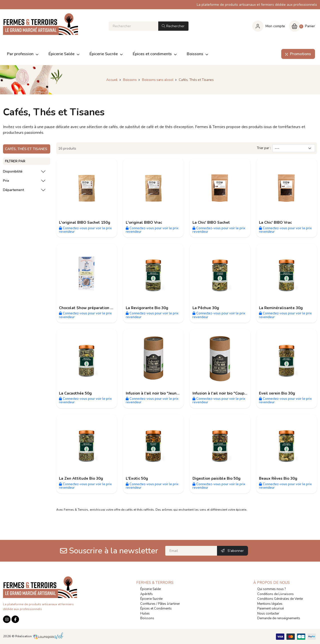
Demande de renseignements (279, 618)
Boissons (147, 618)
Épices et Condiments (156, 609)
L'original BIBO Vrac (144, 222)
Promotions (297, 54)
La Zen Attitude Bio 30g (81, 478)
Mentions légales (270, 604)
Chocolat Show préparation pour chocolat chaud (103, 308)
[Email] (191, 551)
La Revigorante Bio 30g (147, 308)
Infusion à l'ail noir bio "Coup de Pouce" (228, 393)
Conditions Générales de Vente (280, 599)
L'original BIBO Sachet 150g (85, 222)
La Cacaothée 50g (75, 393)
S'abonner (232, 551)
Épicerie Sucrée (151, 599)
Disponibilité (13, 171)
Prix (6, 181)
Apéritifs (146, 594)
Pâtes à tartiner (169, 604)
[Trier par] (294, 148)
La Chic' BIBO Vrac (275, 222)
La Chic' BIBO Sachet (211, 222)
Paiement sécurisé (270, 609)
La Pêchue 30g (206, 308)
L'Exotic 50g (137, 478)
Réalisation (39, 636)
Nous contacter (268, 614)
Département (13, 190)
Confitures (148, 604)
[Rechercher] (133, 26)
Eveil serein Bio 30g (277, 393)
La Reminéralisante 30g (281, 308)
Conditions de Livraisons (275, 594)
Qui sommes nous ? (271, 589)
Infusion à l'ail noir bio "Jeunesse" (156, 393)
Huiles (145, 614)
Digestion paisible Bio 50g (216, 478)
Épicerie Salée (150, 589)
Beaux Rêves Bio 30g (278, 478)
